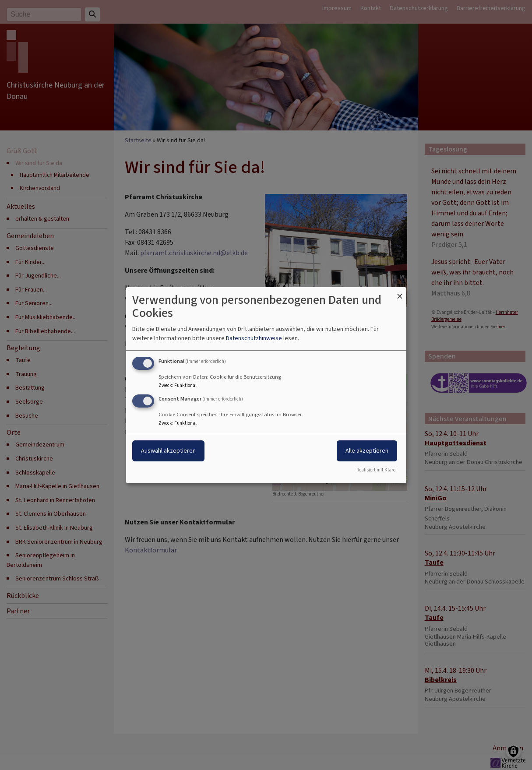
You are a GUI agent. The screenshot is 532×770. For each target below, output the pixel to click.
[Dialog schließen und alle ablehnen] (400, 292)
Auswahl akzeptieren (168, 451)
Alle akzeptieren (367, 451)
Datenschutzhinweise (254, 338)
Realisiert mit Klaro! (377, 470)
